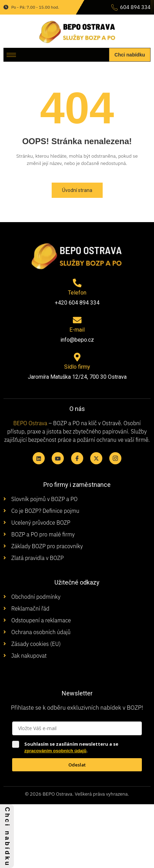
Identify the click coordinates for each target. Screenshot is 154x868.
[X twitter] (96, 458)
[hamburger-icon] (11, 55)
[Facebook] (77, 458)
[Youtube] (58, 458)
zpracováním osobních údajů (55, 751)
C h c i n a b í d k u (7, 836)
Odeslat (77, 765)
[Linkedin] (39, 458)
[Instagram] (115, 458)
